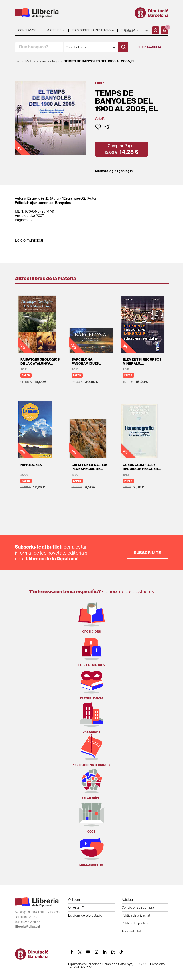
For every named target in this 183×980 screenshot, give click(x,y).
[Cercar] (123, 47)
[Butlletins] (113, 952)
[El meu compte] (156, 30)
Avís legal (129, 900)
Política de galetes (135, 923)
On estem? (76, 907)
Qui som (74, 900)
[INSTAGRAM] (97, 952)
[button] (164, 30)
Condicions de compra (138, 907)
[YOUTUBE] (88, 952)
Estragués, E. (38, 198)
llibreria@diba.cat (28, 927)
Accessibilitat (131, 931)
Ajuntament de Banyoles (50, 203)
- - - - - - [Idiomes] (136, 30)
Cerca (148, 47)
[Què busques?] (39, 47)
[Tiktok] (121, 952)
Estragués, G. (75, 198)
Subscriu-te (147, 553)
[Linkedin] (105, 952)
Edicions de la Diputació (85, 915)
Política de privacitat (136, 915)
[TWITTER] (80, 952)
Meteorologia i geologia (114, 171)
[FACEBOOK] (72, 952)
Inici (18, 61)
